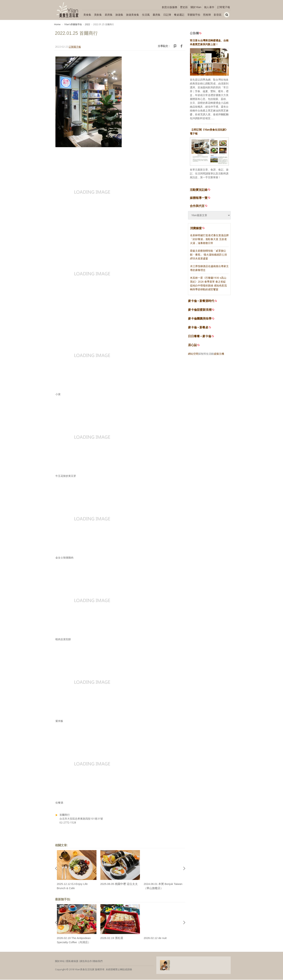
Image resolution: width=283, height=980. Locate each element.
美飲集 (98, 15)
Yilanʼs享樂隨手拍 (73, 24)
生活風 (146, 15)
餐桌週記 (179, 15)
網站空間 (193, 354)
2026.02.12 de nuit (155, 939)
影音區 (218, 15)
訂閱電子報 (224, 7)
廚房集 (109, 15)
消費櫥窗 (198, 228)
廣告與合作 (86, 962)
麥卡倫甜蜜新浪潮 (200, 310)
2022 (87, 24)
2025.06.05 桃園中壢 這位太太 (119, 884)
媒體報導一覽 (200, 198)
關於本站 (60, 962)
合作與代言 (199, 206)
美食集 (87, 15)
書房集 (157, 15)
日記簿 (167, 15)
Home (57, 24)
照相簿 (207, 15)
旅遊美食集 (133, 15)
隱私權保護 (72, 962)
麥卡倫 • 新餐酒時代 (201, 301)
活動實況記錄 (200, 190)
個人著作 (209, 7)
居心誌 (192, 346)
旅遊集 (119, 15)
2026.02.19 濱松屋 (112, 939)
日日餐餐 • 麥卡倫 (200, 337)
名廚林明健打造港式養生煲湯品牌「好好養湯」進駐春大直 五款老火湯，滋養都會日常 (209, 240)
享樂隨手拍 (194, 15)
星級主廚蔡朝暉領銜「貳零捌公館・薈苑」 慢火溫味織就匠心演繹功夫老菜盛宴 (208, 255)
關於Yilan (196, 7)
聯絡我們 (98, 962)
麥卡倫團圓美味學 (200, 319)
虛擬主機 (219, 354)
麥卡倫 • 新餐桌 (198, 328)
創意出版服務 (170, 7)
